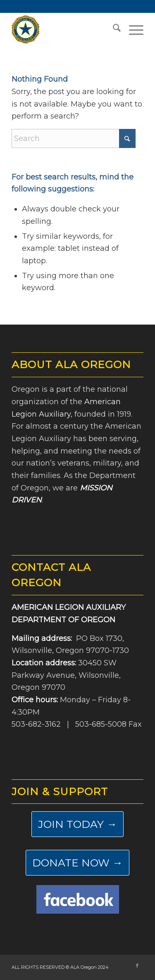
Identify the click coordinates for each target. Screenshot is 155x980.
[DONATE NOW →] (77, 863)
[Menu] (132, 29)
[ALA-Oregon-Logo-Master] (64, 29)
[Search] (113, 29)
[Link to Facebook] (137, 965)
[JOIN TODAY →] (77, 824)
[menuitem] (113, 29)
